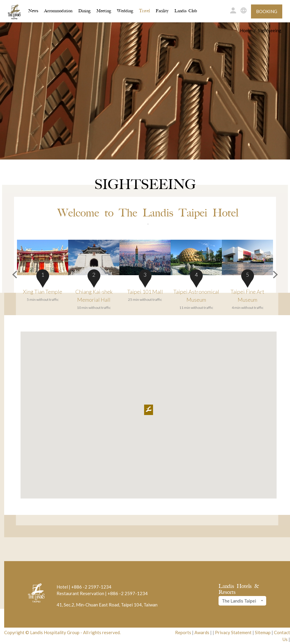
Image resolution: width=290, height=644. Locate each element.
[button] (11, 275)
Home (246, 30)
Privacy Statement (233, 632)
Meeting (104, 11)
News (33, 11)
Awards (202, 632)
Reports (183, 632)
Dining (84, 11)
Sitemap (263, 632)
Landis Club (186, 11)
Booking (267, 11)
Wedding (125, 11)
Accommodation (58, 10)
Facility (162, 11)
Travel (144, 11)
